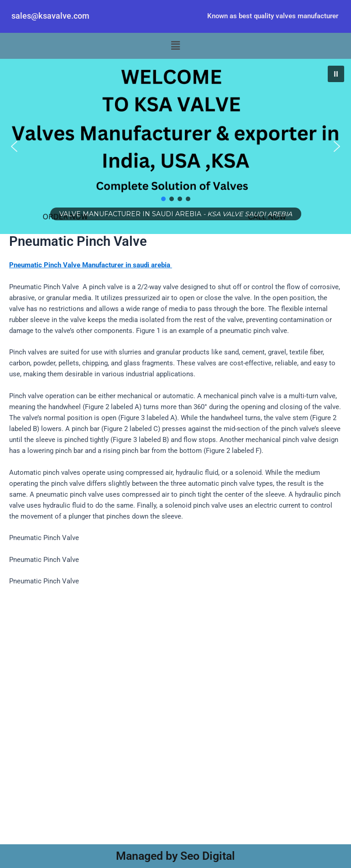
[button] (175, 46)
